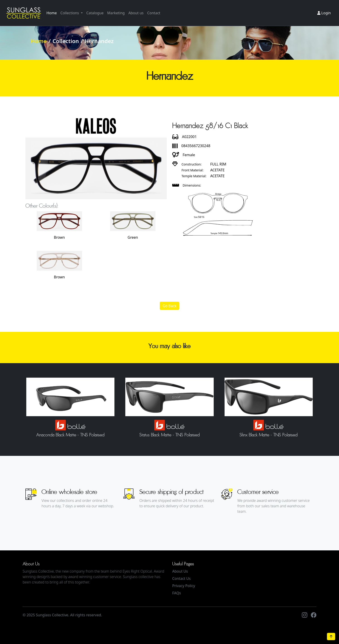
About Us (180, 571)
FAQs (177, 593)
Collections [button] (70, 13)
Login (324, 13)
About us (136, 13)
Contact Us (181, 578)
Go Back (169, 306)
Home (52, 13)
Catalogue (95, 13)
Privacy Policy (184, 586)
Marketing (116, 13)
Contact (154, 13)
